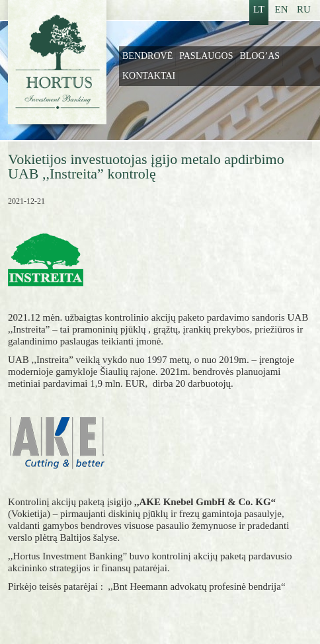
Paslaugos (206, 56)
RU (304, 9)
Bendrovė (147, 56)
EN (282, 9)
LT (259, 9)
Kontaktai (149, 76)
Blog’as (260, 56)
